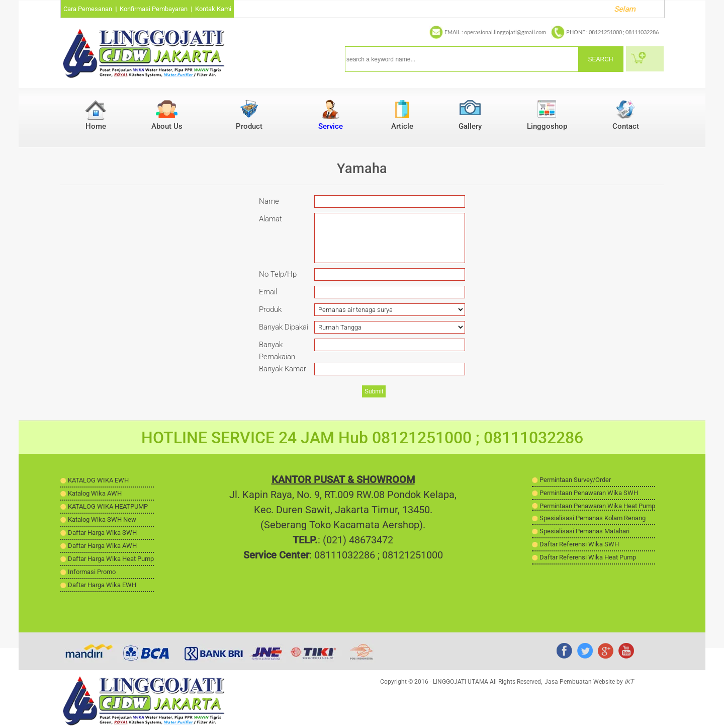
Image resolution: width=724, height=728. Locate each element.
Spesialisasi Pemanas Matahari (584, 531)
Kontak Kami (213, 9)
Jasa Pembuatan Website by (589, 682)
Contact (626, 126)
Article (402, 126)
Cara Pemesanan (88, 9)
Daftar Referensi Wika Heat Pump (588, 557)
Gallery (470, 126)
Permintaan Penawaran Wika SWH (589, 493)
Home (96, 126)
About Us (167, 126)
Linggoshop (547, 126)
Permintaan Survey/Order (575, 480)
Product (249, 126)
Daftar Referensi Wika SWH (579, 544)
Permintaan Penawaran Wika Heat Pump (597, 506)
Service (331, 126)
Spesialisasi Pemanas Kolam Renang (593, 518)
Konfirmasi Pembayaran (154, 9)
